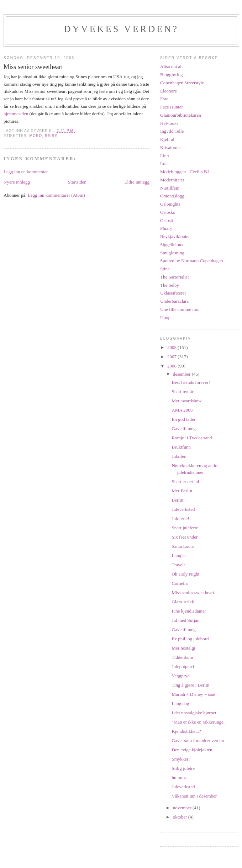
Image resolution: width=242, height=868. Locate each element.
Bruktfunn (181, 447)
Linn (165, 156)
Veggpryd (181, 676)
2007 (172, 357)
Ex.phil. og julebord (190, 639)
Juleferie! (180, 518)
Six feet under (185, 537)
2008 (172, 347)
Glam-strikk (183, 602)
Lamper (179, 555)
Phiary (166, 228)
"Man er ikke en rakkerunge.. (199, 722)
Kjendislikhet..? (186, 731)
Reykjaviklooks (175, 236)
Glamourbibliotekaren (181, 115)
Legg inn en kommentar (26, 172)
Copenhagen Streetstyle (182, 83)
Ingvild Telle (172, 131)
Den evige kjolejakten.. (193, 750)
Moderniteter (172, 180)
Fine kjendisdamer (189, 611)
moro (36, 136)
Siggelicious (172, 245)
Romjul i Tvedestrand (192, 438)
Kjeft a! (167, 139)
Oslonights (170, 204)
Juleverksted (183, 509)
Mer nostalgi (183, 648)
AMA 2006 (182, 410)
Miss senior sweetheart (193, 592)
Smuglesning (172, 253)
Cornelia (180, 583)
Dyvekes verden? (121, 29)
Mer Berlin (182, 491)
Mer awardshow (186, 401)
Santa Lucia (183, 546)
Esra (164, 99)
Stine (165, 269)
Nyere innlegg (17, 182)
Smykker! (181, 759)
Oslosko (168, 212)
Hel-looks (169, 123)
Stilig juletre (183, 768)
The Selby (170, 285)
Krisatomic (170, 147)
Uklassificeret (173, 293)
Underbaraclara (174, 301)
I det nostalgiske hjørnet (194, 713)
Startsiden (77, 182)
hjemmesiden (17, 114)
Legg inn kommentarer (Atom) (56, 195)
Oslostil (167, 220)
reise (51, 136)
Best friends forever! (191, 382)
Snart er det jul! (186, 481)
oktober (181, 817)
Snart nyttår (182, 391)
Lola (164, 163)
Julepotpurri (183, 666)
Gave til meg (183, 428)
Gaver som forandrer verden (198, 740)
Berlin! (178, 500)
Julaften (179, 456)
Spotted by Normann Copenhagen (192, 261)
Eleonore (169, 91)
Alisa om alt (172, 66)
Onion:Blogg (172, 196)
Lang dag (180, 703)
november (183, 808)
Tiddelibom (182, 657)
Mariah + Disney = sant (193, 694)
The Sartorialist (175, 277)
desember (182, 374)
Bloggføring (172, 75)
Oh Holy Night (185, 574)
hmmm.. (179, 777)
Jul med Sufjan (185, 620)
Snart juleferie (185, 528)
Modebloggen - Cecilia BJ (185, 172)
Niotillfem (170, 188)
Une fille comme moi (180, 309)
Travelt (178, 565)
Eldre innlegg (137, 182)
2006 (172, 366)
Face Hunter (172, 107)
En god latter (183, 419)
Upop (165, 317)
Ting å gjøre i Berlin (190, 685)
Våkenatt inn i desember (194, 796)
